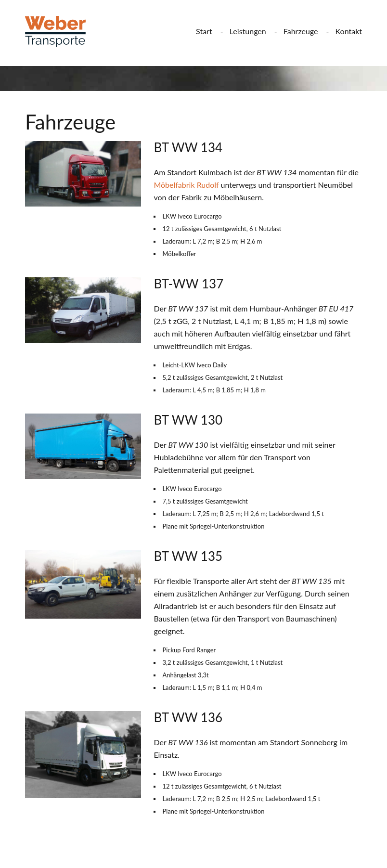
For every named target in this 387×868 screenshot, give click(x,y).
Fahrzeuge (301, 31)
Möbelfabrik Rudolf (186, 185)
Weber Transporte (63, 32)
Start (204, 31)
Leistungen (248, 31)
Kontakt (349, 31)
